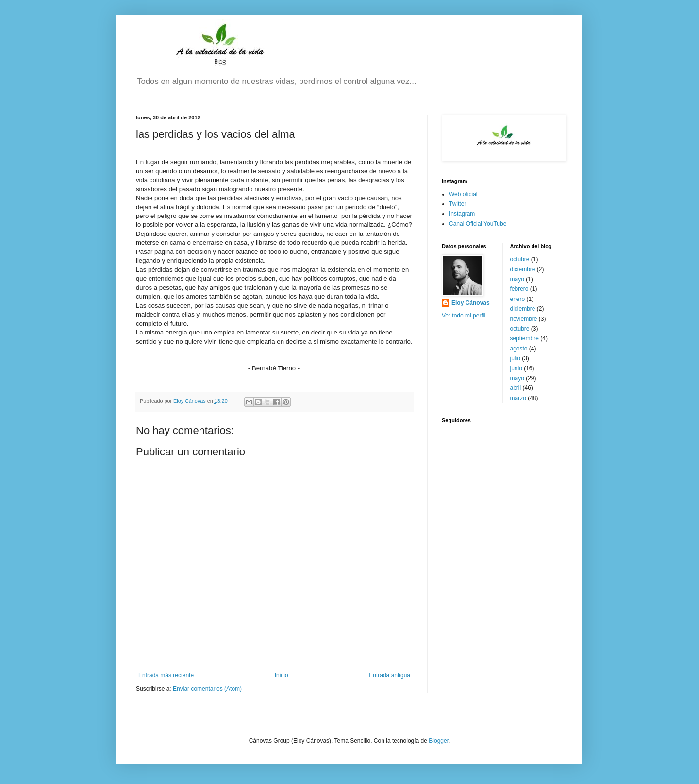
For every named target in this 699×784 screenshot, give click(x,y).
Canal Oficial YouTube (478, 224)
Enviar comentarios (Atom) (207, 689)
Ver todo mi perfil (464, 316)
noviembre (524, 319)
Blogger (439, 741)
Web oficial (463, 194)
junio (516, 368)
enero (518, 299)
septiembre (524, 338)
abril (516, 388)
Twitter (458, 204)
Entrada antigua (390, 675)
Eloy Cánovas (471, 303)
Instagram (462, 214)
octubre (520, 259)
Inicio (282, 675)
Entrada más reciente (166, 675)
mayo (517, 279)
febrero (519, 289)
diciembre (523, 269)
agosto (519, 349)
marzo (518, 398)
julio (515, 358)
